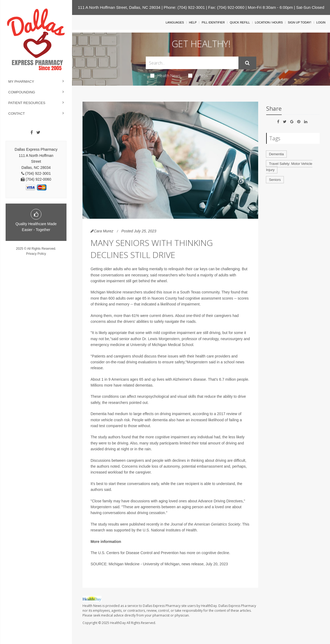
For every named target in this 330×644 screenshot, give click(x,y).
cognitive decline (215, 553)
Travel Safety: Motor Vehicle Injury (289, 167)
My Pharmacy (21, 82)
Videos (198, 75)
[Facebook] (32, 133)
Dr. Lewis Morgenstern (161, 339)
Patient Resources (27, 103)
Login (321, 22)
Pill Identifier (213, 22)
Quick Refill (240, 22)
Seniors (275, 180)
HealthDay (118, 623)
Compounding (22, 92)
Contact (17, 114)
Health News (165, 75)
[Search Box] (192, 63)
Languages (175, 22)
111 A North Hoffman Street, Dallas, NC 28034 (119, 7)
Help (193, 22)
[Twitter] (38, 133)
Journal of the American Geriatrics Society (205, 524)
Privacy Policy (36, 254)
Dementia (276, 154)
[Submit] (247, 63)
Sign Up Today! (300, 22)
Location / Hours (269, 22)
